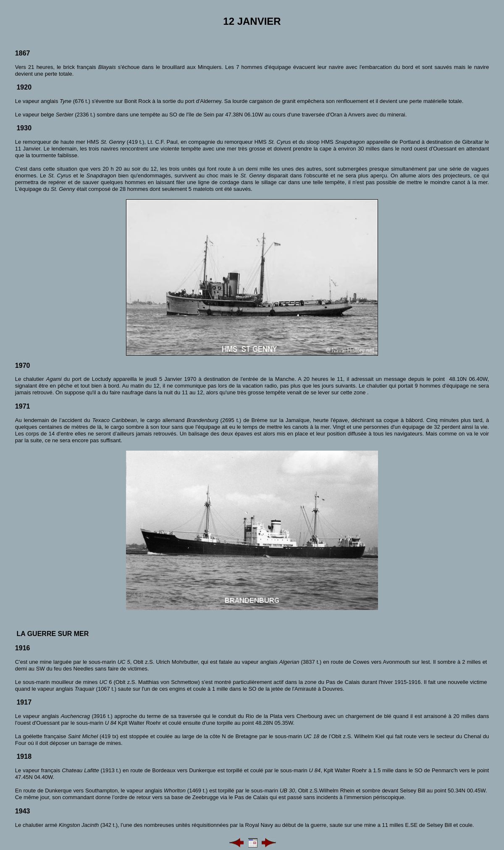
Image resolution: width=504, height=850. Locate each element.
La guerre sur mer (52, 634)
